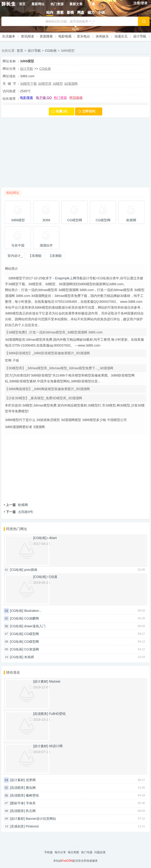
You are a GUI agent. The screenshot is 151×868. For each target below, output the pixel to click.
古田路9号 (18, 512)
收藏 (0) (62, 111)
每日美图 (73, 852)
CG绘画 (51, 51)
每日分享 (60, 852)
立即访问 (89, 111)
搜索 (60, 12)
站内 (50, 12)
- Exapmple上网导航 (67, 278)
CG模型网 (32, 634)
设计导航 (140, 36)
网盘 (81, 12)
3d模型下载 (28, 84)
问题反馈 (100, 852)
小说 (101, 12)
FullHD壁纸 (57, 714)
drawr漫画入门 (35, 626)
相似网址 (13, 193)
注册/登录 (140, 3)
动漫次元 (121, 36)
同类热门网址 (17, 529)
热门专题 (87, 852)
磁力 (91, 12)
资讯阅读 (27, 36)
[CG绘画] (17, 570)
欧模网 (16, 505)
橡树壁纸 (32, 795)
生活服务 (9, 36)
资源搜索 (46, 36)
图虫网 (31, 788)
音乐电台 (83, 36)
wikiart (52, 538)
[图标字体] (17, 803)
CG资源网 (32, 649)
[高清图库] (17, 788)
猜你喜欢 (13, 672)
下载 (92, 4)
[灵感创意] (17, 826)
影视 (70, 12)
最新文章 (76, 4)
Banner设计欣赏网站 (41, 819)
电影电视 (65, 36)
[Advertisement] (75, 155)
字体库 (31, 803)
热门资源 (57, 4)
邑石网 (31, 811)
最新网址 (38, 4)
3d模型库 (45, 84)
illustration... (33, 611)
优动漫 (52, 577)
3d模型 (58, 84)
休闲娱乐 (102, 36)
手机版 (49, 852)
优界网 (31, 780)
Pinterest (32, 826)
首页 (22, 4)
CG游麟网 (32, 618)
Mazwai (55, 681)
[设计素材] (17, 780)
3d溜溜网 (71, 84)
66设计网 (56, 746)
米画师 (29, 657)
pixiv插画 (31, 570)
